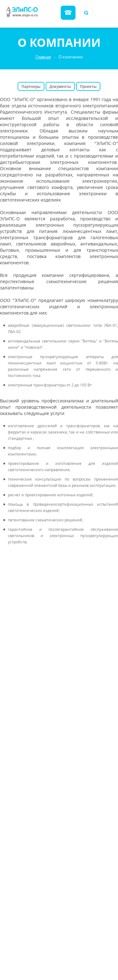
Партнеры (31, 86)
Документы (60, 86)
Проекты (88, 86)
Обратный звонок (68, 13)
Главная (43, 57)
